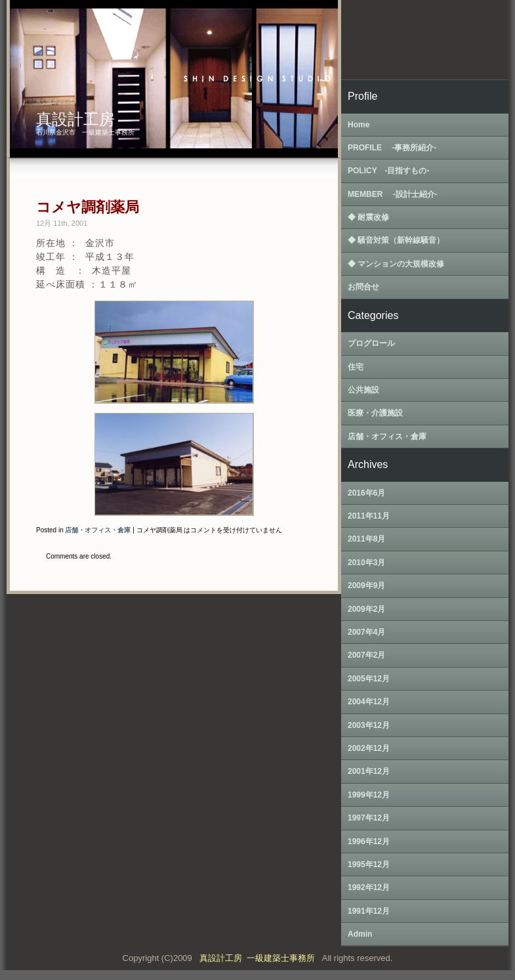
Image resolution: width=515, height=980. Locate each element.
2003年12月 (369, 725)
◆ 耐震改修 (368, 217)
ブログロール (371, 343)
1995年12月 (369, 864)
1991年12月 (369, 911)
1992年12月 (369, 887)
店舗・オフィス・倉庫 (98, 530)
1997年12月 (369, 818)
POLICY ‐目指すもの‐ (388, 171)
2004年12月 (369, 702)
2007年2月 (366, 655)
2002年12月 (369, 748)
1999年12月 (369, 795)
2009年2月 (366, 609)
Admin (360, 934)
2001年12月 (369, 771)
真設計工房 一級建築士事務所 (259, 958)
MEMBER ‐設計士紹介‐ (393, 194)
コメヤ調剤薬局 (88, 207)
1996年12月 (369, 842)
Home (359, 125)
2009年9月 (366, 586)
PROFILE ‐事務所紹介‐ (392, 148)
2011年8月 (366, 539)
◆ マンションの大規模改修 (396, 264)
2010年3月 (366, 563)
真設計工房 (75, 119)
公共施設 (363, 390)
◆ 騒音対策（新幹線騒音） (396, 240)
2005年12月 (369, 679)
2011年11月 (369, 516)
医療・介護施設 (375, 413)
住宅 (356, 367)
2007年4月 (366, 632)
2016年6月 (366, 493)
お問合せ (363, 287)
